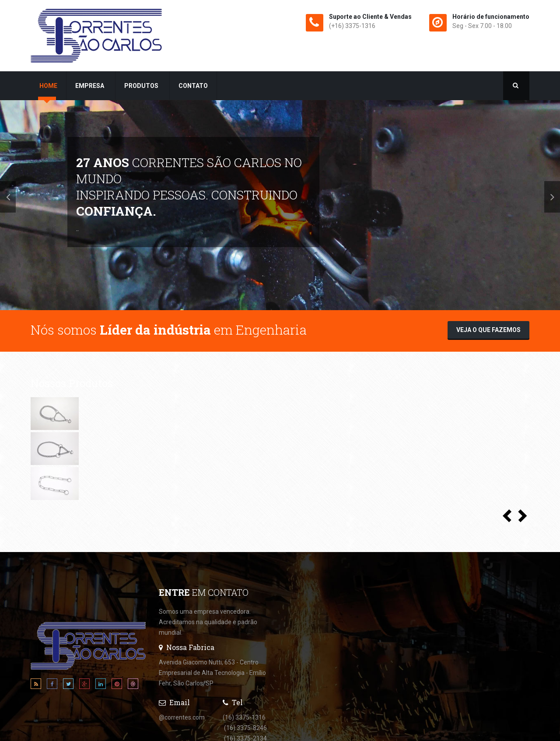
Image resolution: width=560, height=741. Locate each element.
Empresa (90, 86)
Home (48, 86)
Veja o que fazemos (488, 330)
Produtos (142, 86)
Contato (193, 86)
